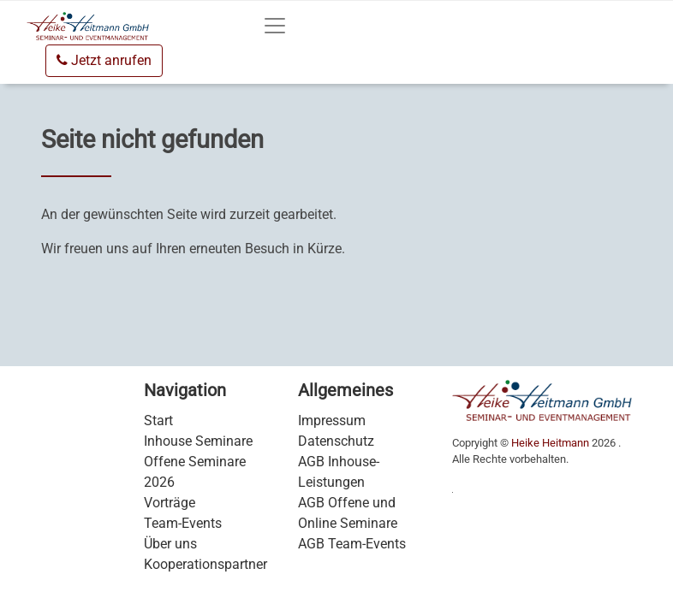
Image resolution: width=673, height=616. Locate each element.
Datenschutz (336, 441)
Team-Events (183, 523)
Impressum (332, 421)
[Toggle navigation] (275, 26)
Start (158, 421)
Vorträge (170, 503)
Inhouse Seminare (198, 441)
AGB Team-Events (352, 544)
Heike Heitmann (550, 443)
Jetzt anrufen (104, 60)
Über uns (170, 544)
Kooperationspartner (205, 564)
